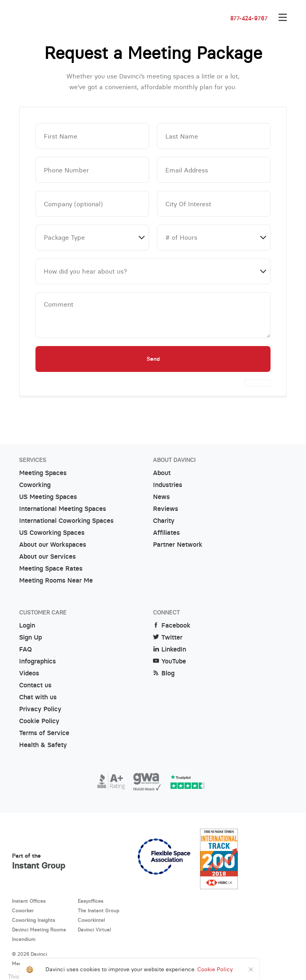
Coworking (35, 485)
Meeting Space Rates (51, 568)
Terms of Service (44, 733)
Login (27, 625)
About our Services (47, 557)
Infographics (37, 661)
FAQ (25, 649)
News (161, 497)
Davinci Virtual (94, 930)
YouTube (170, 661)
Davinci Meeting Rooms (39, 930)
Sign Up (30, 637)
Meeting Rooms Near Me (56, 580)
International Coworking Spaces (66, 521)
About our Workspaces (53, 545)
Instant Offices (29, 901)
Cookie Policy (39, 721)
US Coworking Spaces (52, 533)
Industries (168, 485)
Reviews (166, 509)
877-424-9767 (249, 18)
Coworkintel (91, 920)
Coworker (23, 911)
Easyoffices (90, 901)
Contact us (35, 685)
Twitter (168, 637)
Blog (164, 673)
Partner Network (178, 545)
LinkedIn (170, 649)
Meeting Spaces (43, 473)
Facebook (172, 625)
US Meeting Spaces (48, 497)
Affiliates (166, 533)
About (162, 473)
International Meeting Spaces (63, 509)
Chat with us (38, 697)
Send (153, 359)
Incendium (24, 939)
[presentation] (258, 383)
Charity (164, 521)
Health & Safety (43, 745)
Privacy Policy (40, 709)
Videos (29, 673)
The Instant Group (98, 911)
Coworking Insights (33, 920)
